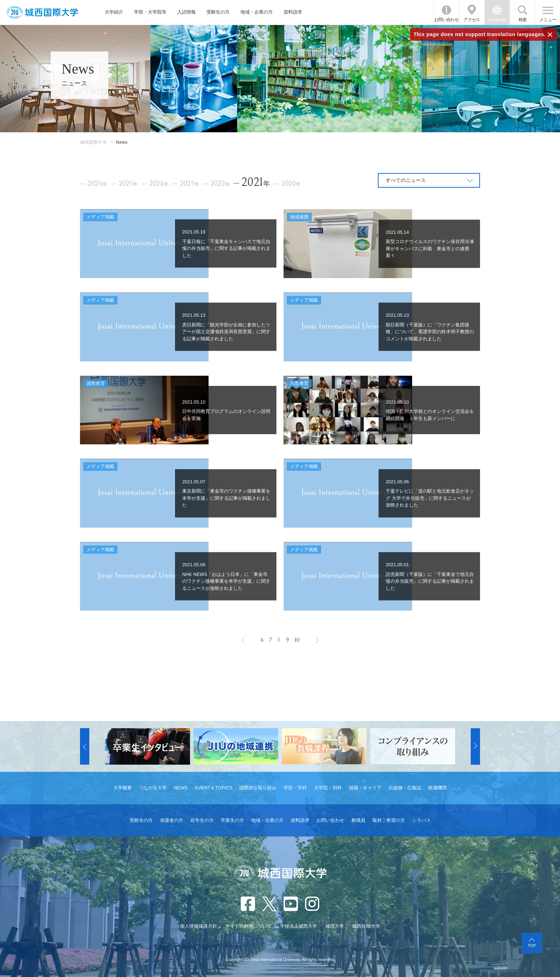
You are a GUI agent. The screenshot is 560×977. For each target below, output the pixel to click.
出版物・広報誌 (405, 788)
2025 (128, 184)
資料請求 (293, 12)
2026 (98, 184)
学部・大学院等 (150, 12)
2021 (256, 182)
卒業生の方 (232, 820)
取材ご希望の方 (389, 820)
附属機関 (437, 788)
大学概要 (122, 788)
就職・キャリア (365, 788)
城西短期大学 (366, 926)
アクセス (472, 20)
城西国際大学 (94, 142)
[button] (85, 746)
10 (297, 640)
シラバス (421, 820)
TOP (532, 946)
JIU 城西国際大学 (42, 12)
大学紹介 (114, 12)
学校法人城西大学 (299, 926)
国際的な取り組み (258, 788)
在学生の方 (202, 820)
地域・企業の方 (257, 12)
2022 (220, 184)
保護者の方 (172, 820)
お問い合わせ (446, 20)
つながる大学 (153, 788)
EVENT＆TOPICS (214, 788)
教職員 (358, 820)
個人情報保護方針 (199, 926)
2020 (291, 184)
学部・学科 (295, 788)
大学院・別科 (328, 788)
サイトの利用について (249, 926)
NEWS (181, 788)
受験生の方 (218, 12)
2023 (190, 184)
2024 (159, 184)
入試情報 (186, 12)
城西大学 (335, 926)
